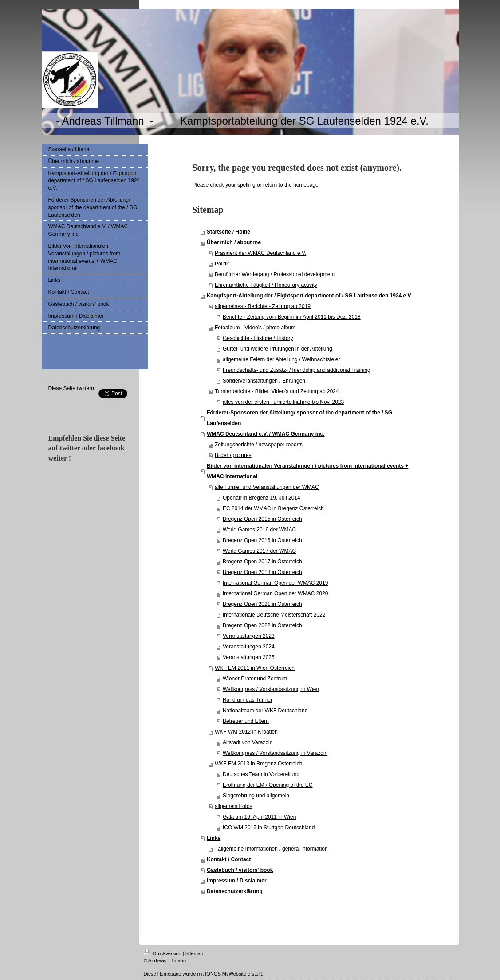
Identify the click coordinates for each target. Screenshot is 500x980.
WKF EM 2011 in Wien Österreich (255, 668)
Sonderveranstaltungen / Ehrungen (264, 381)
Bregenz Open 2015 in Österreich (262, 519)
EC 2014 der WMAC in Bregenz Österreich (273, 508)
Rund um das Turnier (248, 700)
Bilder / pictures (233, 455)
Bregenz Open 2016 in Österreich (262, 540)
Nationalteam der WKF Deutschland (265, 711)
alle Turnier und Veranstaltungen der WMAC (267, 487)
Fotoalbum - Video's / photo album (255, 328)
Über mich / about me (234, 242)
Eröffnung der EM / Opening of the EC (268, 785)
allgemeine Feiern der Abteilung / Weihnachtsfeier (281, 359)
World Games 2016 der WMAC (259, 530)
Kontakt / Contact (229, 859)
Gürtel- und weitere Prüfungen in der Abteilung (278, 349)
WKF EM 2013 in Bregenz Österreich (258, 764)
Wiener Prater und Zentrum (255, 679)
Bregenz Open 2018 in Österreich (262, 572)
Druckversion (163, 953)
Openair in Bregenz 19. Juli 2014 (262, 498)
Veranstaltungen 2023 (249, 636)
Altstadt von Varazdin (248, 742)
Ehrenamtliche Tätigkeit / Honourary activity (266, 285)
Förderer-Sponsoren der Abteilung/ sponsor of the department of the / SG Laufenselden (299, 418)
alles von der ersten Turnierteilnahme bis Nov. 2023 (283, 402)
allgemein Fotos (234, 806)
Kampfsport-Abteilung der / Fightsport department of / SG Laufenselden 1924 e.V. (309, 296)
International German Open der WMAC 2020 (275, 593)
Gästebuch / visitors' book (240, 870)
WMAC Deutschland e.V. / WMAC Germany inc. (266, 434)
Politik (222, 264)
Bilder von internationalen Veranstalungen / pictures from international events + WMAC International (307, 471)
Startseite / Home (228, 232)
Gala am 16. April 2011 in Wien (259, 817)
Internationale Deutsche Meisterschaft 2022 (274, 615)
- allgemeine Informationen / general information (271, 849)
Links (214, 838)
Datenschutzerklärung (235, 891)
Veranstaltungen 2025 (249, 657)
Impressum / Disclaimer (237, 881)
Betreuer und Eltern (246, 721)
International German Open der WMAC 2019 (275, 583)
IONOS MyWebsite (226, 974)
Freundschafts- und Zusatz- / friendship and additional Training (297, 370)
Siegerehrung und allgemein (256, 796)
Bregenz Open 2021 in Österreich (262, 604)
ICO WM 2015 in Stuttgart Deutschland (269, 828)
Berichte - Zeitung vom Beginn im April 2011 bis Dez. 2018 (292, 317)
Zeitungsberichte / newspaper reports (259, 445)
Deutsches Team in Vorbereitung (261, 774)
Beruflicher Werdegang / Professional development (275, 274)
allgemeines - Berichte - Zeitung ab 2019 (263, 306)
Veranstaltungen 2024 (249, 647)
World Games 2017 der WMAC (259, 551)
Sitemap (194, 953)
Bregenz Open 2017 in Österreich (262, 562)
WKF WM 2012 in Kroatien (246, 732)
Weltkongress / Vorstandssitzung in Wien (271, 689)
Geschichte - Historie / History (258, 338)
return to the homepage (291, 185)
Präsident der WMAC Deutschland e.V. (260, 253)
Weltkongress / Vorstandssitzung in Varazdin (275, 753)
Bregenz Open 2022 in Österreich (262, 625)
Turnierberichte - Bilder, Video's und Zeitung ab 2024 (277, 391)
